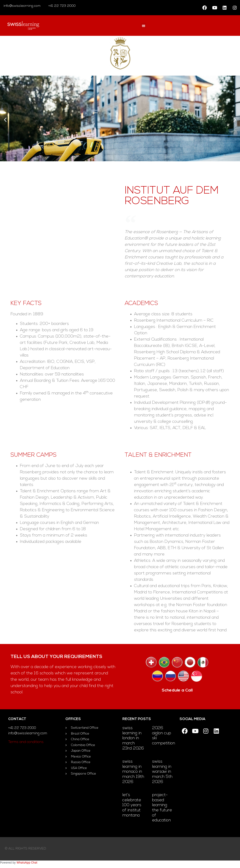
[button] (144, 26)
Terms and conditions (26, 742)
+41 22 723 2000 (62, 6)
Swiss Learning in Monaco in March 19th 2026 (133, 772)
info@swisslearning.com (22, 6)
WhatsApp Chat (27, 862)
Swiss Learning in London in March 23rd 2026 (133, 738)
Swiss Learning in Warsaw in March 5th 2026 (162, 772)
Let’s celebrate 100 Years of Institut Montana (132, 805)
